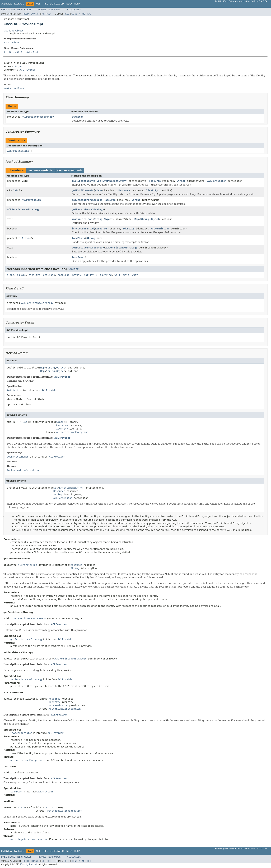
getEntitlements (83, 190)
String (181, 181)
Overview (7, 4)
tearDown (78, 257)
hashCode (64, 275)
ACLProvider (11, 43)
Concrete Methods (70, 170)
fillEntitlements (84, 181)
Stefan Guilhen (14, 89)
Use (38, 4)
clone (10, 275)
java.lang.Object (13, 31)
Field (26, 14)
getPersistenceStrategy (88, 209)
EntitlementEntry (114, 181)
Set (99, 181)
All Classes (74, 10)
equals (21, 275)
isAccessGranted (83, 229)
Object (19, 66)
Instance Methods (40, 170)
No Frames (55, 10)
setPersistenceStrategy (88, 248)
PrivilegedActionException (64, 811)
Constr (35, 14)
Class (99, 190)
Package (19, 4)
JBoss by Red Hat (29, 864)
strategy (78, 117)
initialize (79, 219)
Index (69, 4)
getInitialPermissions (87, 200)
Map (90, 219)
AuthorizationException (72, 432)
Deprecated (57, 4)
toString (106, 275)
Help (77, 4)
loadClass (78, 238)
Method (46, 14)
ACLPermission (217, 181)
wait (118, 275)
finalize (34, 275)
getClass (49, 275)
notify (77, 275)
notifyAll (91, 275)
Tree (45, 4)
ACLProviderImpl (18, 151)
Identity (152, 190)
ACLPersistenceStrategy (38, 117)
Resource (155, 181)
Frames (42, 10)
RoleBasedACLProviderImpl (21, 52)
